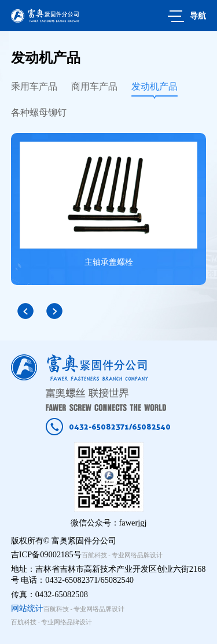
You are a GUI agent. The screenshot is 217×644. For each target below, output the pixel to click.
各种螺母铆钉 (39, 112)
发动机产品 (155, 86)
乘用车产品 (34, 86)
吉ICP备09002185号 (46, 554)
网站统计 (27, 608)
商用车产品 (94, 86)
